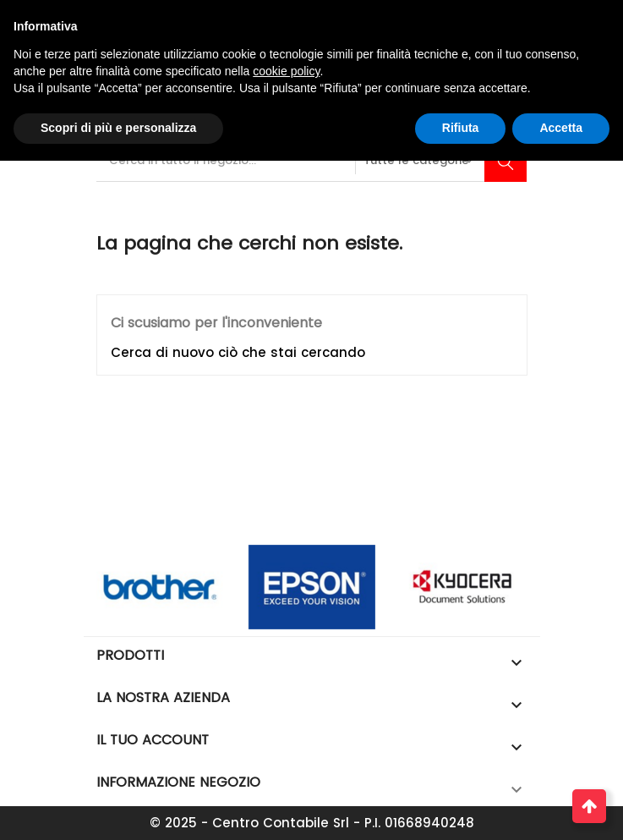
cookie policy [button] (286, 71)
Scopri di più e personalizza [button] (118, 128)
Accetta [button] (561, 128)
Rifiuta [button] (461, 128)
